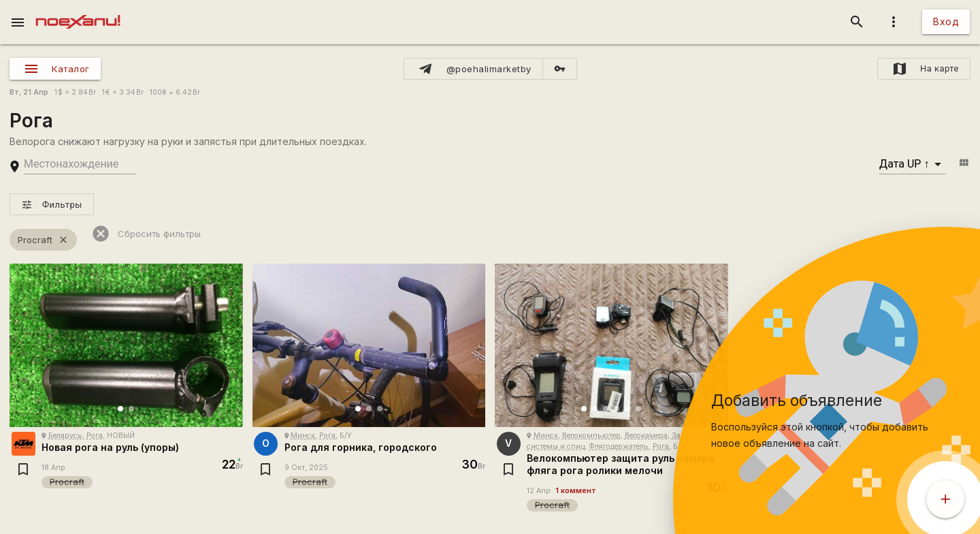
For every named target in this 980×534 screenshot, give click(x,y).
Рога (95, 436)
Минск (303, 436)
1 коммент (576, 491)
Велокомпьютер (591, 436)
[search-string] (80, 164)
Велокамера (646, 436)
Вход (946, 21)
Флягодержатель (619, 446)
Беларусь (65, 436)
